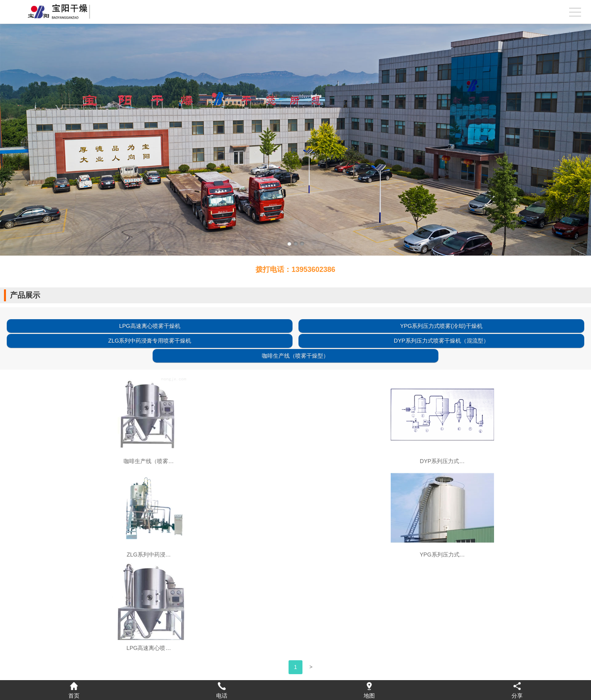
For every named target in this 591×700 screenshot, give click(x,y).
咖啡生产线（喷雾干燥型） (295, 356)
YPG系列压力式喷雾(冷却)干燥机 (441, 326)
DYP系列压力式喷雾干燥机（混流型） (441, 341)
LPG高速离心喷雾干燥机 (150, 326)
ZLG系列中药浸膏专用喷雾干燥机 (150, 341)
